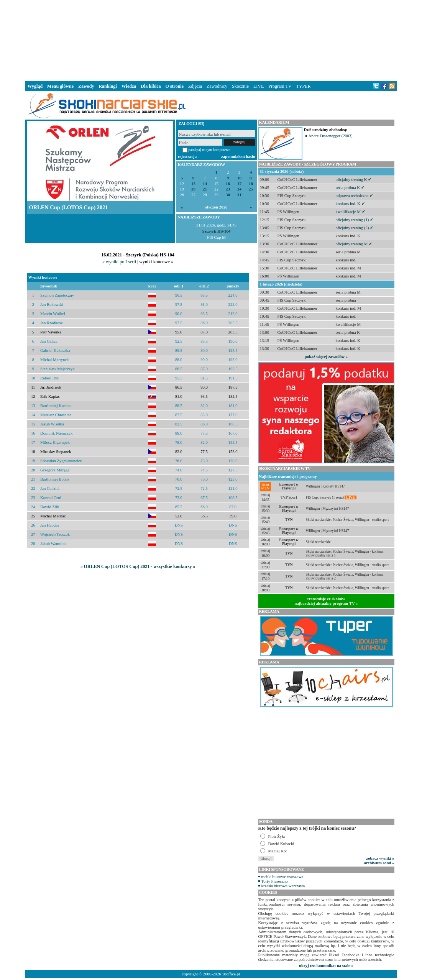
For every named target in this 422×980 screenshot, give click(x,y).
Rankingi (108, 86)
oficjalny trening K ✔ (354, 179)
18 (251, 184)
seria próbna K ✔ (350, 187)
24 (239, 189)
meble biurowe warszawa (282, 877)
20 (193, 189)
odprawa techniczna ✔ (355, 195)
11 (251, 178)
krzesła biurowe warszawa (283, 886)
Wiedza (129, 86)
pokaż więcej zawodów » (326, 356)
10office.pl (231, 974)
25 (251, 189)
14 (205, 184)
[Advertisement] (211, 40)
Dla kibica (151, 86)
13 (193, 184)
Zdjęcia (195, 86)
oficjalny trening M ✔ (354, 244)
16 (228, 184)
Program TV (280, 86)
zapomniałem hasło (238, 156)
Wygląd (35, 86)
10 (239, 178)
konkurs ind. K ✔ (350, 204)
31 (239, 195)
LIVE (259, 86)
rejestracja (187, 156)
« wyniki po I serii (119, 262)
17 (239, 184)
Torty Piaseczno (275, 881)
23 (228, 189)
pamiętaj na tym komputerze (210, 150)
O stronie (175, 86)
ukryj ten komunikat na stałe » (326, 965)
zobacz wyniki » (380, 858)
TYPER (303, 86)
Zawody (86, 86)
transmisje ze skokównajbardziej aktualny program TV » (326, 601)
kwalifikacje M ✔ (351, 212)
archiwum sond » (379, 863)
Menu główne (60, 86)
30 (228, 195)
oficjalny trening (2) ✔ (355, 228)
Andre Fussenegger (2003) (331, 136)
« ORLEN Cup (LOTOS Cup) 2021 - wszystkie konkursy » (138, 566)
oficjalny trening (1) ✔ (355, 220)
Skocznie (240, 86)
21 (205, 189)
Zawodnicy (217, 86)
